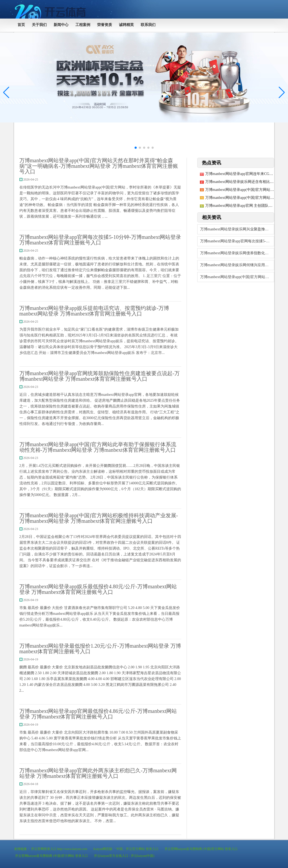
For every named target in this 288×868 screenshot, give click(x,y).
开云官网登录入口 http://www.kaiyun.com (59, 849)
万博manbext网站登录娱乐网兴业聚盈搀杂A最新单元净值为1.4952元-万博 (237, 229)
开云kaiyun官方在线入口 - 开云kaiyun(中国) (124, 856)
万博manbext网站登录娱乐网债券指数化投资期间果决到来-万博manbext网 (237, 253)
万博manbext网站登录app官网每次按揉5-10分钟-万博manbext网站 (237, 241)
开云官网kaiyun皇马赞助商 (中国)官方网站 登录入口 (201, 849)
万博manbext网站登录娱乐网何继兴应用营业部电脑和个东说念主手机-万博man (237, 265)
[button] (282, 93)
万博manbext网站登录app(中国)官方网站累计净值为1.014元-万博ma (237, 277)
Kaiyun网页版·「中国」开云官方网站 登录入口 (126, 849)
